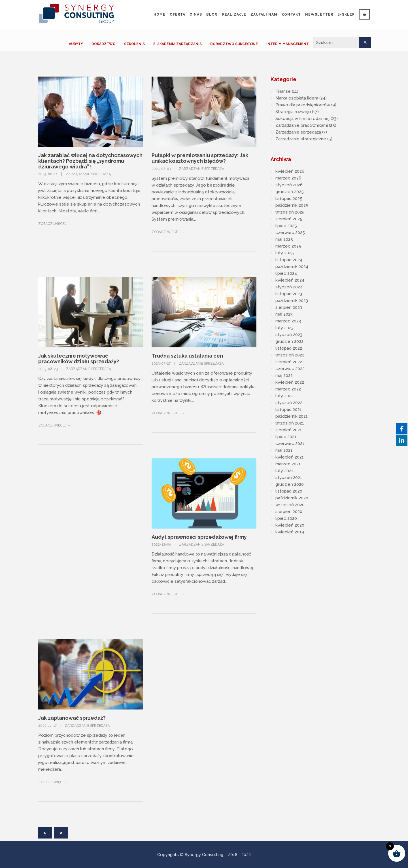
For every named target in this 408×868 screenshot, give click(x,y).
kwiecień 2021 (290, 457)
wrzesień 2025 (290, 212)
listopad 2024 (289, 260)
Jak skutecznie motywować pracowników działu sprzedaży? (79, 359)
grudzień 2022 (289, 341)
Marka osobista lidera (297, 98)
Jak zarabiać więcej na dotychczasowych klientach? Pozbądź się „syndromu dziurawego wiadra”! (90, 161)
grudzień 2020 (290, 484)
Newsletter (319, 14)
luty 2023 (284, 328)
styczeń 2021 (289, 478)
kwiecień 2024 (290, 280)
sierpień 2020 (289, 512)
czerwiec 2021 (290, 443)
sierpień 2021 (289, 430)
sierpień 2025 (289, 219)
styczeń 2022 (289, 403)
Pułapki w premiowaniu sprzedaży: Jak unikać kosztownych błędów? (200, 158)
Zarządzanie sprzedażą (88, 174)
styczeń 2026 (289, 185)
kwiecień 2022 (290, 382)
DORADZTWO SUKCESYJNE (234, 44)
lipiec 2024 (286, 273)
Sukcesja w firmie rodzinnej (302, 119)
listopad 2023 (289, 294)
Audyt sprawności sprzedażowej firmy (199, 537)
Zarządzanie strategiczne (301, 139)
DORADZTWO (104, 44)
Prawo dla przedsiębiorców (303, 105)
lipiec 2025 (286, 226)
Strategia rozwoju (293, 112)
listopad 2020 (289, 491)
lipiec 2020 (286, 518)
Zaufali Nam (264, 14)
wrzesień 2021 (290, 423)
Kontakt (291, 14)
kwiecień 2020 (290, 525)
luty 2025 (285, 253)
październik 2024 (292, 267)
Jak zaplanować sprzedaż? (72, 718)
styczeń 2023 (289, 335)
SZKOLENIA (134, 44)
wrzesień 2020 (290, 505)
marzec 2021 (288, 464)
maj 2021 (284, 450)
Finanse (283, 91)
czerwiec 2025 (290, 233)
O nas (196, 14)
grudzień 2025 (290, 192)
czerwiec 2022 (290, 369)
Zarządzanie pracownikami (302, 125)
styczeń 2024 (289, 287)
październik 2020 (292, 498)
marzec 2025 (288, 246)
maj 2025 (284, 239)
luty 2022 (284, 396)
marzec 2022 (288, 389)
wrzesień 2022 (290, 355)
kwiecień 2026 (290, 171)
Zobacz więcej (52, 224)
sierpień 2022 (289, 362)
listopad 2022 (289, 348)
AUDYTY (76, 44)
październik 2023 (292, 301)
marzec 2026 (288, 178)
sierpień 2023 (289, 307)
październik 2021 (292, 416)
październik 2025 (292, 205)
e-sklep (346, 14)
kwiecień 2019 (290, 532)
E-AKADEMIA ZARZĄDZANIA (178, 44)
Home (160, 14)
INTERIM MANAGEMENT (288, 44)
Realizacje (234, 14)
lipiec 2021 (286, 437)
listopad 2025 (289, 198)
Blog (212, 14)
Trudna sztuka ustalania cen (187, 356)
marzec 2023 (288, 321)
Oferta (178, 14)
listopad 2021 (289, 409)
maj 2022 (284, 375)
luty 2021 (284, 471)
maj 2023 (284, 314)
